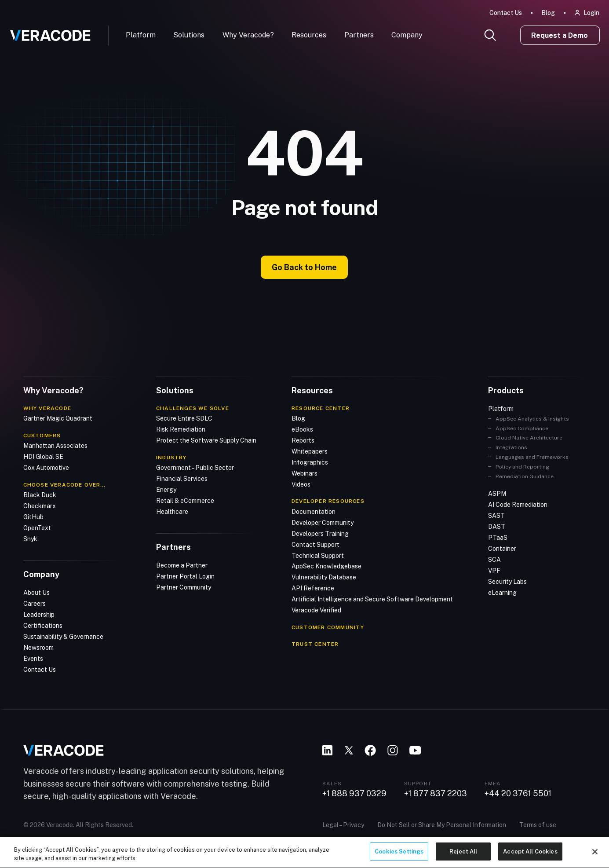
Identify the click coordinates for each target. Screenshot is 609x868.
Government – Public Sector (195, 467)
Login (591, 13)
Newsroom (38, 647)
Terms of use (538, 824)
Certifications (43, 625)
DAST (497, 527)
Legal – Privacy (343, 824)
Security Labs (507, 581)
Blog (548, 13)
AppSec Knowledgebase (326, 566)
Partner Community (184, 587)
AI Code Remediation (518, 505)
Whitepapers (310, 451)
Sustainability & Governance (63, 636)
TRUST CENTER (315, 644)
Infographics (310, 462)
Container (502, 548)
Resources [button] (309, 35)
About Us (36, 592)
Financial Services (182, 478)
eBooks (302, 429)
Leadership (39, 614)
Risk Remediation (181, 429)
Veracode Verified (316, 610)
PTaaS (498, 537)
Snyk (30, 538)
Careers (35, 603)
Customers (42, 435)
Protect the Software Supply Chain (206, 440)
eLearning (502, 592)
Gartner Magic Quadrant (58, 418)
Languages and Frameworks (532, 457)
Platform (141, 35)
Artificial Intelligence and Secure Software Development (372, 599)
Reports (303, 440)
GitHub (33, 516)
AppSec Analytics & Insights (532, 418)
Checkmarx (40, 505)
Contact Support (315, 544)
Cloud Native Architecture (529, 438)
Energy (166, 489)
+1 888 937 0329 (354, 793)
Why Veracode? (248, 35)
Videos (301, 484)
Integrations (511, 447)
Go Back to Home (304, 267)
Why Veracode (47, 408)
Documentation (314, 511)
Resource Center (321, 408)
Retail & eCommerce (185, 500)
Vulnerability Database (324, 577)
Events (33, 658)
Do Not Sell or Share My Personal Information (442, 824)
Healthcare (172, 511)
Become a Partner (182, 565)
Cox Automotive (46, 467)
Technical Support (318, 555)
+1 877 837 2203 (436, 793)
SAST (496, 516)
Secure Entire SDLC (184, 418)
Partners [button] (359, 35)
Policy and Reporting (522, 466)
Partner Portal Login (185, 576)
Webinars (304, 473)
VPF (494, 570)
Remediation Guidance (525, 476)
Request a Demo (560, 35)
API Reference (313, 588)
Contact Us (506, 13)
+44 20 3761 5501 (518, 793)
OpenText (37, 527)
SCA (494, 559)
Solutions (189, 35)
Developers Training (320, 533)
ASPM (497, 494)
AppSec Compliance (522, 428)
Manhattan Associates (55, 445)
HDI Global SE (43, 456)
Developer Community (323, 522)
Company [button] (407, 35)
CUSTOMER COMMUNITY (328, 627)
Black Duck (40, 494)
